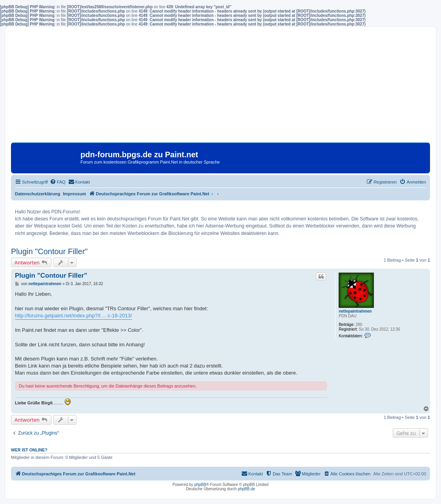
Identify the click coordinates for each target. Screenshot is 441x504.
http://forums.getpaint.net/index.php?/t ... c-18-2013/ (73, 316)
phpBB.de (246, 489)
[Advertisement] (220, 87)
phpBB (200, 485)
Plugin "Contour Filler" (49, 251)
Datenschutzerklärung (38, 194)
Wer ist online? (29, 450)
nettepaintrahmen (355, 311)
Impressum (75, 194)
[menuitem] (58, 182)
